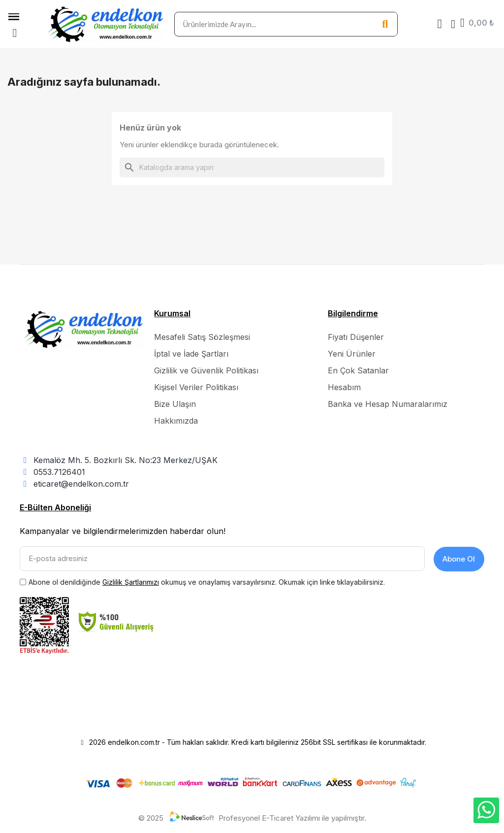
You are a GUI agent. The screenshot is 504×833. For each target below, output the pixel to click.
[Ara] (252, 167)
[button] (15, 33)
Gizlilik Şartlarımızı (131, 581)
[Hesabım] (453, 24)
